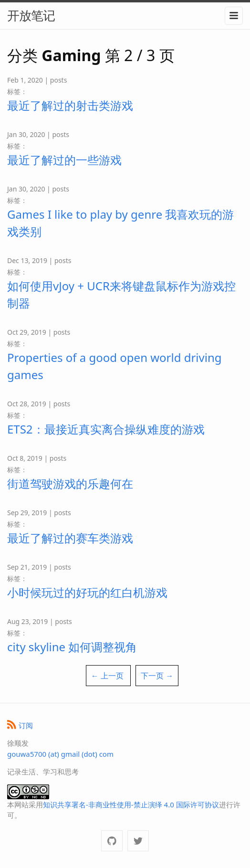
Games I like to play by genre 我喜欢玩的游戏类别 (120, 223)
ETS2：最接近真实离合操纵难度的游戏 (106, 429)
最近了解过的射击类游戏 (70, 105)
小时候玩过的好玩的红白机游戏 (87, 592)
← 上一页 (107, 676)
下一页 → (157, 676)
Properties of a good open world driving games (115, 366)
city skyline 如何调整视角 (72, 647)
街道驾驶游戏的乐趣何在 (70, 483)
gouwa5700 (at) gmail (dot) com (60, 754)
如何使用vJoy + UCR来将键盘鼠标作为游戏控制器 (121, 294)
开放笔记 (31, 15)
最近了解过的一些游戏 (64, 160)
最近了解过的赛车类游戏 (70, 538)
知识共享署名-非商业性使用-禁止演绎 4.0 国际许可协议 (131, 804)
